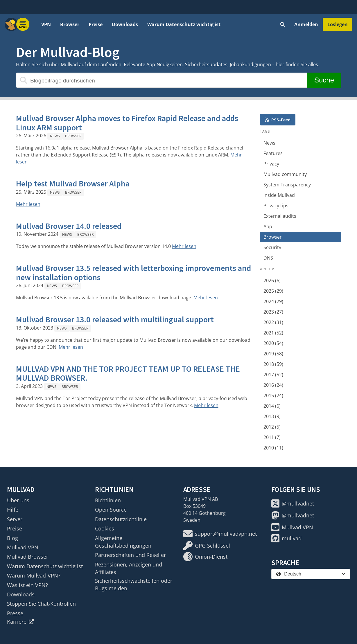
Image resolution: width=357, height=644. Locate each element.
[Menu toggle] (23, 24)
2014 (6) (272, 406)
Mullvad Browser (28, 557)
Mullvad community (285, 174)
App (268, 226)
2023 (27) (273, 312)
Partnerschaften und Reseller (130, 555)
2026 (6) (272, 280)
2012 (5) (272, 427)
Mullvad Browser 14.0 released (69, 226)
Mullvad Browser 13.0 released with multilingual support (115, 319)
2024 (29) (273, 301)
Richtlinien (108, 500)
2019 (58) (273, 354)
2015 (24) (273, 395)
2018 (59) (273, 364)
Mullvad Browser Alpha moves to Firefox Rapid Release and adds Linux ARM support (127, 123)
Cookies (105, 528)
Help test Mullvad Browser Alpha (73, 184)
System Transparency (287, 185)
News (55, 136)
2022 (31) (273, 322)
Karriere (20, 622)
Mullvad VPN (23, 547)
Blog (12, 538)
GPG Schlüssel (207, 546)
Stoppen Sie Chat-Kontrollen (41, 604)
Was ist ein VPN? (27, 585)
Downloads (125, 24)
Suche (324, 80)
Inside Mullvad (279, 195)
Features (273, 153)
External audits (280, 216)
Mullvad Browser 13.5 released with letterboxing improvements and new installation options (133, 273)
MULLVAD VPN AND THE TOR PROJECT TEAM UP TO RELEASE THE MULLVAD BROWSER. (128, 373)
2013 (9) (272, 416)
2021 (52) (273, 333)
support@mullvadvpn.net (220, 534)
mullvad (286, 538)
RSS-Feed (278, 120)
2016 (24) (273, 385)
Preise (96, 24)
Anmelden (306, 24)
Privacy (271, 164)
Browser (70, 24)
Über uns (18, 500)
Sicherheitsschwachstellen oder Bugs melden (134, 584)
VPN (46, 24)
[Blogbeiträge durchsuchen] (162, 80)
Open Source (111, 510)
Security (272, 247)
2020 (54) (273, 343)
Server (15, 519)
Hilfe (13, 510)
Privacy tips (276, 206)
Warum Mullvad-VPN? (34, 575)
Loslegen (338, 24)
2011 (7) (272, 437)
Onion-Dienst (205, 557)
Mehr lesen (28, 204)
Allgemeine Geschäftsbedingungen (123, 542)
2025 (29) (273, 291)
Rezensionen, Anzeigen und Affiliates (129, 568)
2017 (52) (273, 375)
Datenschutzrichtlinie (121, 519)
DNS (268, 258)
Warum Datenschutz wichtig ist (184, 24)
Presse (15, 613)
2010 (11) (273, 448)
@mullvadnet (293, 503)
